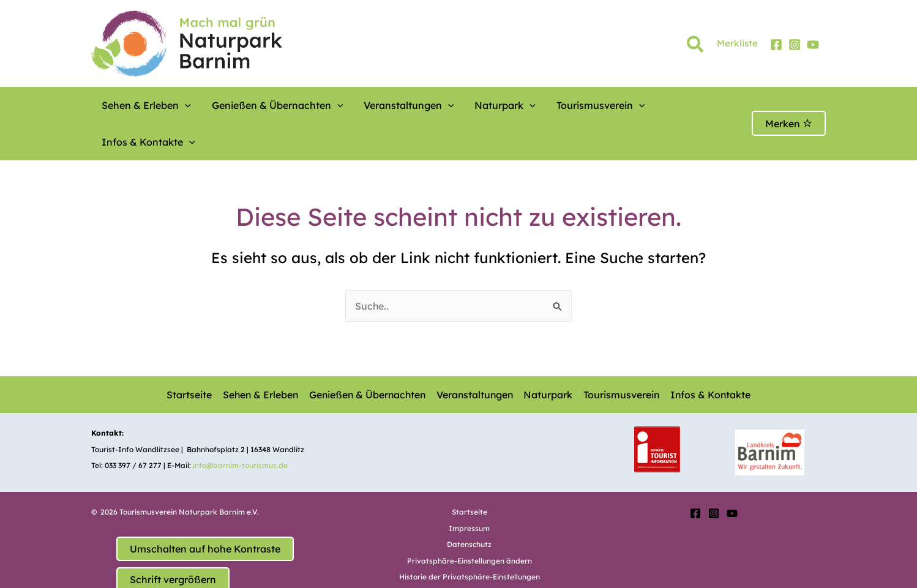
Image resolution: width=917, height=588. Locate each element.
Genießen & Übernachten (262, 105)
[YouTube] (813, 45)
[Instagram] (795, 45)
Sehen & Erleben (142, 105)
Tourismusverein (550, 105)
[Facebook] (776, 45)
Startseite (189, 358)
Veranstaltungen (381, 105)
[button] (696, 47)
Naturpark (466, 105)
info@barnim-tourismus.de (241, 429)
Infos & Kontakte (650, 105)
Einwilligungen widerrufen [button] (470, 556)
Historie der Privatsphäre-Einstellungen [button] (470, 540)
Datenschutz (469, 508)
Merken (789, 105)
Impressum (469, 492)
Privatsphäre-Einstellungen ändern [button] (470, 524)
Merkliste (737, 43)
